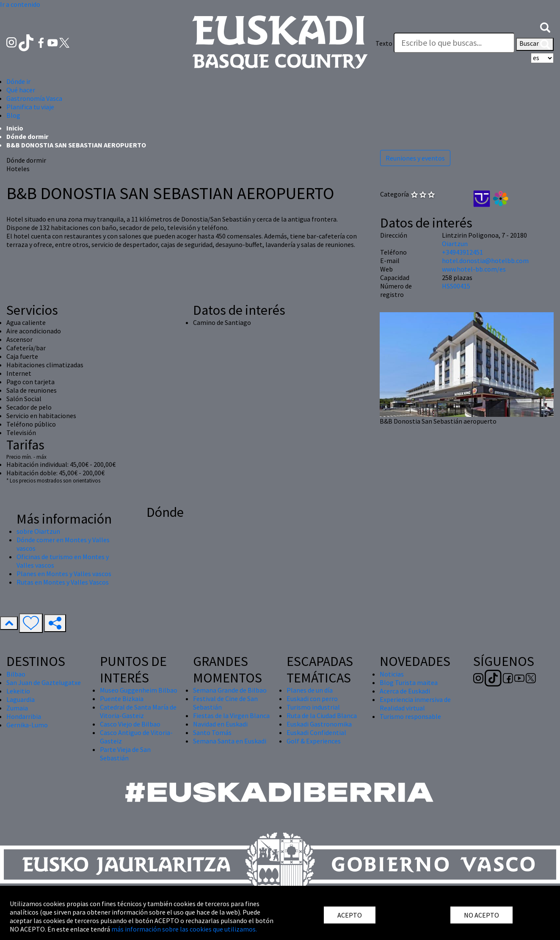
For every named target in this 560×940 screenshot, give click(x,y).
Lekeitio (18, 691)
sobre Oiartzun (38, 531)
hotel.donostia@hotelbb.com (485, 261)
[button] (545, 27)
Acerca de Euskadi (405, 691)
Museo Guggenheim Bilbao (139, 690)
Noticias (392, 674)
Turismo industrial (313, 707)
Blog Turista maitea (409, 682)
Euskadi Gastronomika (319, 724)
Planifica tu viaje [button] (30, 107)
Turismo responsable (410, 716)
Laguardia (21, 699)
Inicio (15, 128)
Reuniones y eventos (415, 158)
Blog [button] (13, 115)
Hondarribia (24, 716)
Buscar (535, 44)
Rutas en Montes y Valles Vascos (63, 582)
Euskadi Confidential (316, 732)
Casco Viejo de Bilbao (130, 724)
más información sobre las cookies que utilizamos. (184, 929)
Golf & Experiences (314, 741)
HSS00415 (456, 286)
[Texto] (454, 43)
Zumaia (17, 708)
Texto (384, 43)
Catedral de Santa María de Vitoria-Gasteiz (138, 711)
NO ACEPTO (481, 915)
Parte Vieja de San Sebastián (125, 754)
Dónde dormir (27, 136)
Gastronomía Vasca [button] (34, 98)
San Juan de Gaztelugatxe (44, 682)
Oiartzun (455, 244)
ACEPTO (350, 915)
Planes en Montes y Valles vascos (64, 574)
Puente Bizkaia (122, 699)
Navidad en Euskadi (220, 724)
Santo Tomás (212, 732)
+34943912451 (462, 252)
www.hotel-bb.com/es (474, 269)
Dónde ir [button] (18, 81)
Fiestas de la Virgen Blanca (231, 715)
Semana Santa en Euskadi (230, 741)
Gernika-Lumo (27, 725)
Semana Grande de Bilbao (230, 690)
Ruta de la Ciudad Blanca (322, 715)
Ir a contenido (20, 4)
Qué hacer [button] (21, 90)
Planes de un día (310, 690)
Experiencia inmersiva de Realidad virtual (415, 704)
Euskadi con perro (312, 699)
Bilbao (16, 674)
